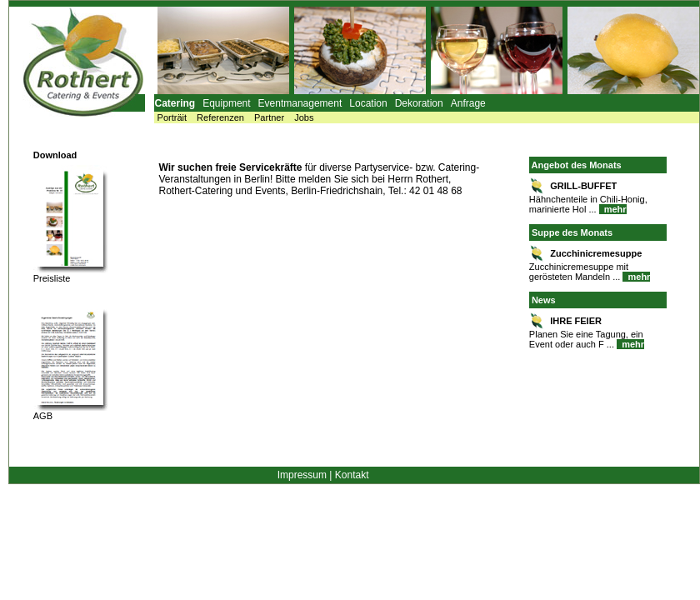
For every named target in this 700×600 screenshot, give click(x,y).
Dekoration (419, 103)
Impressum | (305, 475)
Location (368, 103)
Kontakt (352, 475)
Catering (175, 103)
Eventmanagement (300, 103)
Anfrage (468, 103)
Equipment (226, 103)
